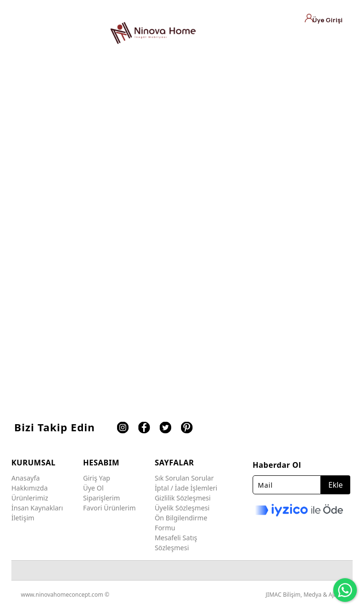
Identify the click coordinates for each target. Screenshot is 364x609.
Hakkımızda (30, 488)
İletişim (23, 518)
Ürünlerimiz (30, 498)
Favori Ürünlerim (109, 508)
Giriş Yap (96, 478)
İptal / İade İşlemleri (186, 488)
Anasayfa (26, 478)
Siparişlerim (101, 498)
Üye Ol (93, 488)
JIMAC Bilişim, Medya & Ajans (305, 595)
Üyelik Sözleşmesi (182, 508)
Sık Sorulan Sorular (184, 478)
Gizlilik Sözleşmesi (182, 498)
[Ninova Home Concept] (153, 33)
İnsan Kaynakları (37, 508)
